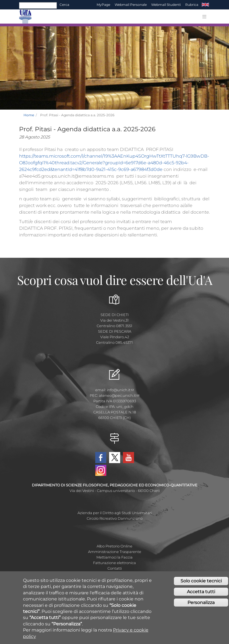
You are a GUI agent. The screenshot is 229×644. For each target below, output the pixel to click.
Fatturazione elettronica (114, 563)
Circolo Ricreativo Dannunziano (115, 518)
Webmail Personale (131, 5)
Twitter (115, 458)
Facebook (101, 458)
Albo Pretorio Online (114, 546)
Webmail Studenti (166, 5)
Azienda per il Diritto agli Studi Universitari (115, 513)
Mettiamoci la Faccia (114, 557)
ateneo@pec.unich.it (119, 395)
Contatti (115, 568)
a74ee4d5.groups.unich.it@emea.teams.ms (67, 176)
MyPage (103, 5)
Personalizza (201, 604)
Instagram (101, 470)
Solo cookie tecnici (201, 582)
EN (205, 5)
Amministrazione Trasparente (115, 552)
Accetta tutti (201, 593)
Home (29, 115)
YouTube (128, 458)
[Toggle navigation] (204, 17)
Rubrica (192, 5)
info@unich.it (120, 390)
